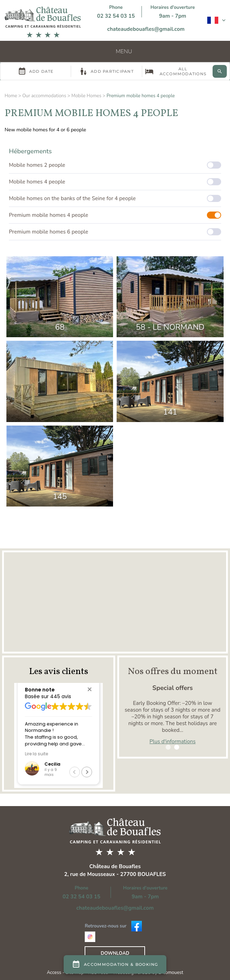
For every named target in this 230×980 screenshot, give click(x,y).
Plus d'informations (173, 741)
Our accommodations (44, 96)
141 (170, 412)
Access (55, 973)
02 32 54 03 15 (116, 16)
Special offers (173, 688)
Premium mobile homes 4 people (141, 96)
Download (115, 953)
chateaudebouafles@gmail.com (146, 29)
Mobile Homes (86, 96)
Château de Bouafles (115, 866)
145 (60, 497)
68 (60, 327)
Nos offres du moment (173, 672)
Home (11, 96)
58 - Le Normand (170, 327)
